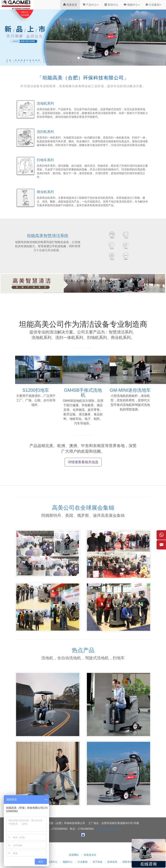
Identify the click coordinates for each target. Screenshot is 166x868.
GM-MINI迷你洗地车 (130, 390)
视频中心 (68, 862)
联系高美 (112, 862)
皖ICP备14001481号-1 (109, 829)
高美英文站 (90, 855)
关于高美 (97, 862)
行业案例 (83, 862)
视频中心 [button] (132, 5)
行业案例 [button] (153, 5)
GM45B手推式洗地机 (83, 393)
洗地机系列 (45, 103)
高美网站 (74, 855)
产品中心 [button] (91, 5)
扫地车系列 (45, 160)
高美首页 (70, 5)
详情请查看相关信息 (83, 462)
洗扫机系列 (45, 132)
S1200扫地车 (36, 390)
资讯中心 (111, 5)
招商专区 (127, 862)
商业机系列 (45, 192)
